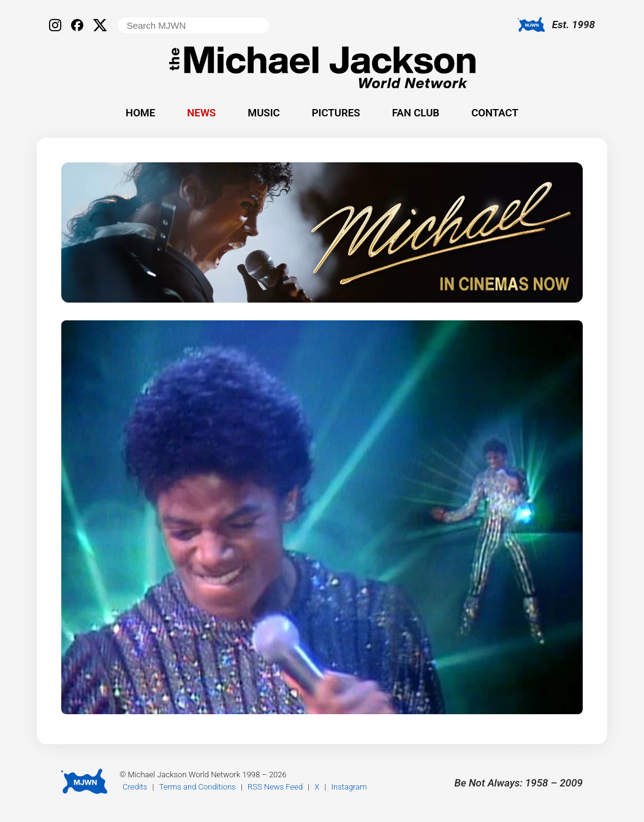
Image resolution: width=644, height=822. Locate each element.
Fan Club (416, 113)
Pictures (336, 113)
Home (140, 113)
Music (263, 113)
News (201, 113)
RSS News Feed (275, 787)
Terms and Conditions (198, 787)
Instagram (349, 787)
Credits (135, 787)
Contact (495, 113)
